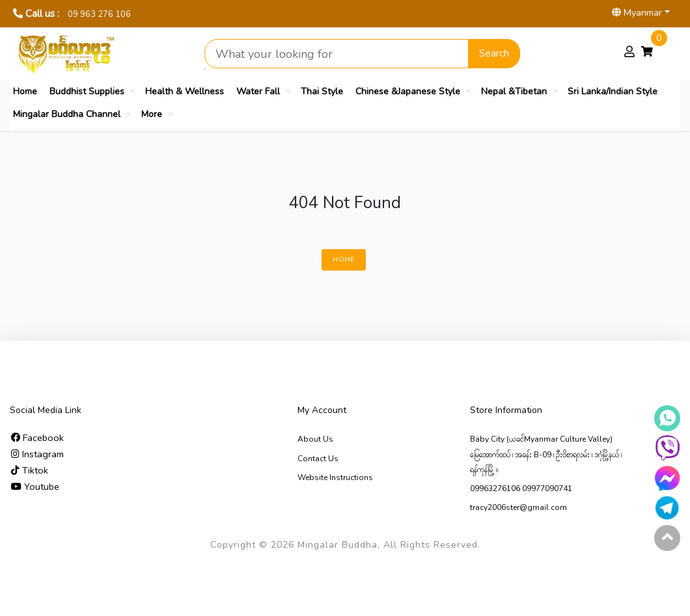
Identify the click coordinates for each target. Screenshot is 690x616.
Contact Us (318, 459)
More (152, 114)
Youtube (35, 487)
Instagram (37, 454)
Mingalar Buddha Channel (67, 114)
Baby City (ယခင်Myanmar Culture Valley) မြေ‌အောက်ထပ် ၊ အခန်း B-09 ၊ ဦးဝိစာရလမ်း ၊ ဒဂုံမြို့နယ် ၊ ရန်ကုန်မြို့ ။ (546, 454)
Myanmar (637, 12)
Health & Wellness (185, 91)
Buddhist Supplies (87, 91)
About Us (315, 439)
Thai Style (322, 91)
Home (25, 91)
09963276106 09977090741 (521, 489)
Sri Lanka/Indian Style (613, 91)
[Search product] (337, 54)
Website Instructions (335, 477)
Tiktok (30, 470)
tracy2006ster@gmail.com (518, 507)
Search (494, 53)
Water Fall (258, 91)
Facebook (37, 438)
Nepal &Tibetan (514, 91)
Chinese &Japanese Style (408, 91)
